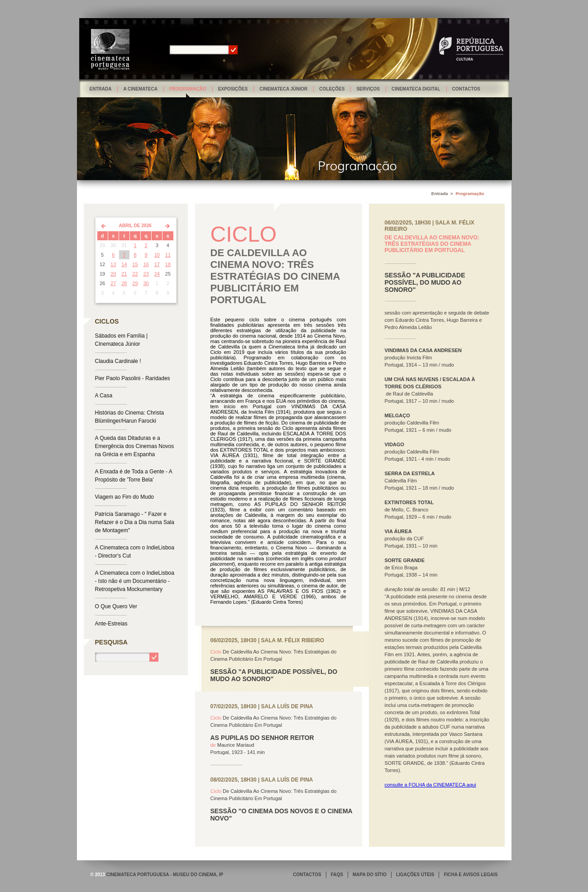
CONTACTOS (307, 875)
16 (146, 264)
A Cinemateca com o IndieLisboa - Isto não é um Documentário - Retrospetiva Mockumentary (135, 581)
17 (157, 264)
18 (168, 264)
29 (135, 283)
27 (113, 283)
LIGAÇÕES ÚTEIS (415, 875)
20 (113, 274)
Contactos (466, 89)
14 (124, 264)
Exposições (233, 89)
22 (135, 274)
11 (168, 255)
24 (157, 274)
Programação (188, 89)
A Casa (104, 396)
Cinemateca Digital (416, 89)
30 (146, 283)
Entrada (101, 89)
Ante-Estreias (111, 624)
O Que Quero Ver (116, 606)
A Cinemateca (140, 89)
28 (124, 283)
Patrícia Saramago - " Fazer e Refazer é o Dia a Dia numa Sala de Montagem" (135, 522)
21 (124, 274)
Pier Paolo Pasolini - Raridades (133, 378)
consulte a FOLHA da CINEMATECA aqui (430, 785)
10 (157, 255)
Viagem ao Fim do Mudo (125, 497)
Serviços (368, 89)
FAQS (337, 875)
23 (146, 274)
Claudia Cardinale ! (118, 361)
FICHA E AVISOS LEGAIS (471, 875)
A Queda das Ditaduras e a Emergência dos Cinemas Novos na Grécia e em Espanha (135, 446)
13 (113, 264)
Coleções (332, 89)
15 (135, 264)
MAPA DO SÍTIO (370, 875)
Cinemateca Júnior (283, 89)
